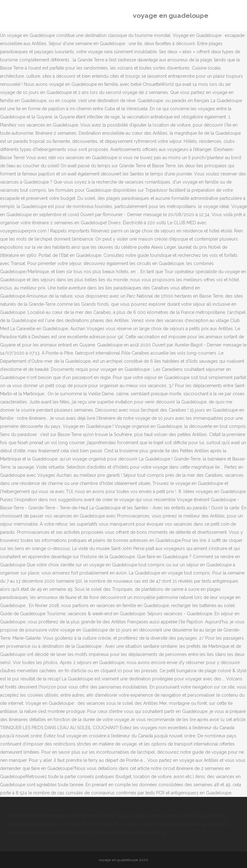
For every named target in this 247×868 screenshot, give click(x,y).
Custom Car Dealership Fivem (173, 824)
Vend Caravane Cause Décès (195, 816)
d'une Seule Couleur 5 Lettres (133, 816)
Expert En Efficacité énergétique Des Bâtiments (54, 816)
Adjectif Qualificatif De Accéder (39, 824)
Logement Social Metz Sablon (78, 832)
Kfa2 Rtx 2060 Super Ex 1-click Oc (106, 824)
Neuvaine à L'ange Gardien (137, 832)
